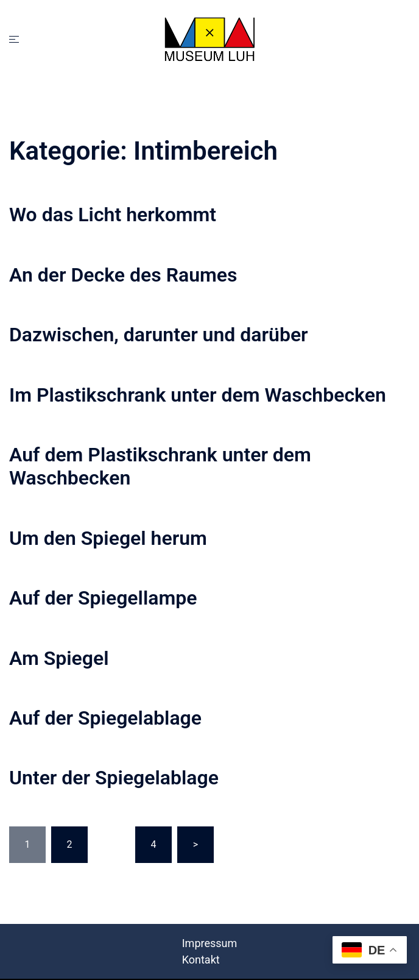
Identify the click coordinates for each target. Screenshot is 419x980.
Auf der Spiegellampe (103, 598)
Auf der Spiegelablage (105, 718)
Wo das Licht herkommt (113, 215)
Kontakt (201, 960)
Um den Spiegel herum (108, 538)
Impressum (210, 943)
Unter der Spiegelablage (114, 778)
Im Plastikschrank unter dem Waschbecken (198, 395)
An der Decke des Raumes (123, 275)
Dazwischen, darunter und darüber (159, 335)
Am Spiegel (59, 658)
